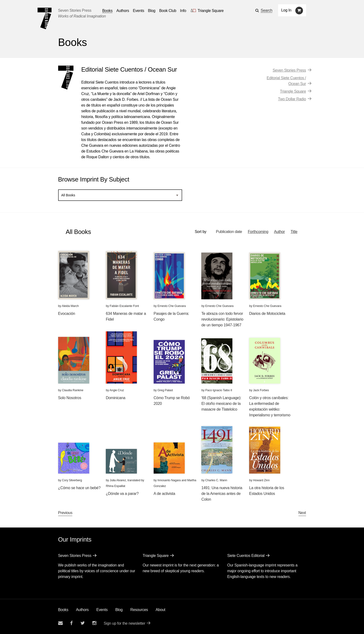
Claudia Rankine (73, 390)
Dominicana (115, 398)
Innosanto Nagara (169, 480)
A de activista (164, 494)
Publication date (229, 232)
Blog (119, 610)
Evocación (67, 314)
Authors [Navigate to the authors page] (123, 11)
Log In (286, 10)
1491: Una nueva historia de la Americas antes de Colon (222, 494)
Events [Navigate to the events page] (138, 11)
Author (279, 232)
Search (266, 10)
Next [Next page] (302, 513)
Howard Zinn (261, 480)
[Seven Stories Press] (45, 18)
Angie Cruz (117, 390)
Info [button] (183, 11)
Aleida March (70, 306)
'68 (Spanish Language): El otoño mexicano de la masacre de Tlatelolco (221, 404)
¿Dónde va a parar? (122, 494)
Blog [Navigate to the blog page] (152, 11)
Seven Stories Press (75, 10)
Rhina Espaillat (115, 486)
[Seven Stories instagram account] (94, 623)
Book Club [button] (168, 11)
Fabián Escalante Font (124, 306)
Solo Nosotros (70, 398)
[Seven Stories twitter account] (83, 623)
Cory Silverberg (72, 480)
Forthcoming (258, 232)
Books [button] (107, 11)
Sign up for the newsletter (124, 623)
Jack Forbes (261, 390)
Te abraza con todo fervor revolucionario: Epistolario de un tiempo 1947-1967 (222, 319)
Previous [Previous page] (65, 513)
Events (102, 610)
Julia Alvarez (118, 480)
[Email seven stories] (60, 623)
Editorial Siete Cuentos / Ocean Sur (286, 81)
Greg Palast (165, 390)
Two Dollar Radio (292, 99)
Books (63, 610)
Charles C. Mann (216, 480)
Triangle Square (293, 91)
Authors (82, 610)
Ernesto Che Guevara (172, 306)
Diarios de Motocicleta (267, 314)
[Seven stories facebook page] (71, 623)
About (160, 610)
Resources (139, 610)
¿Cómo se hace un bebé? (79, 488)
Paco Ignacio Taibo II (219, 390)
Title (294, 232)
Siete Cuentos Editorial (246, 556)
